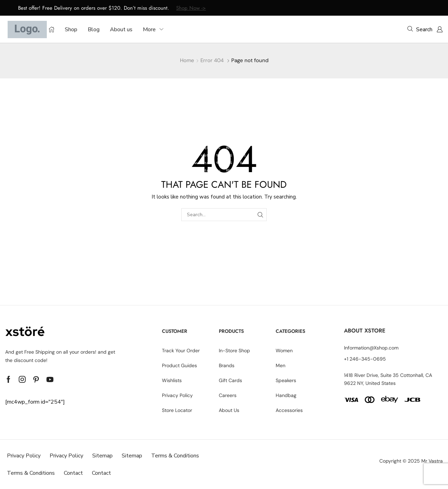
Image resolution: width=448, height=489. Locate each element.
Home (187, 60)
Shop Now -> (191, 8)
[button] (420, 29)
